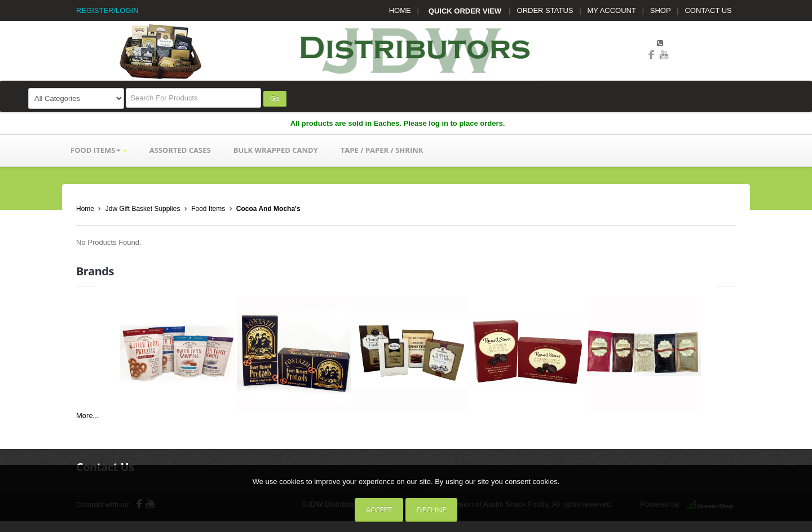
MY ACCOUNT (612, 10)
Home (85, 209)
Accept (379, 509)
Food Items (208, 209)
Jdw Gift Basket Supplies (143, 209)
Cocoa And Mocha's (268, 209)
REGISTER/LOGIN (107, 10)
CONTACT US (708, 10)
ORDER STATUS (545, 10)
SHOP (661, 10)
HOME (400, 10)
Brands (95, 271)
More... (87, 416)
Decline (431, 509)
